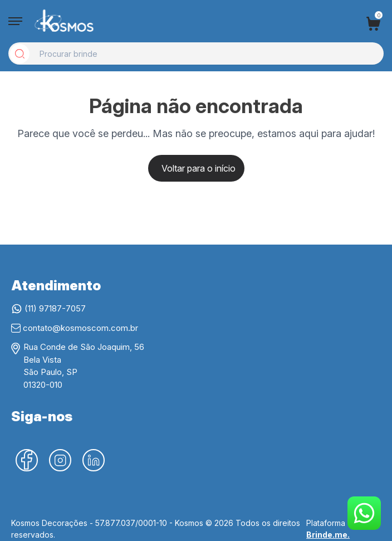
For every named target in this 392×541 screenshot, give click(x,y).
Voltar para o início (199, 168)
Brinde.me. (328, 535)
